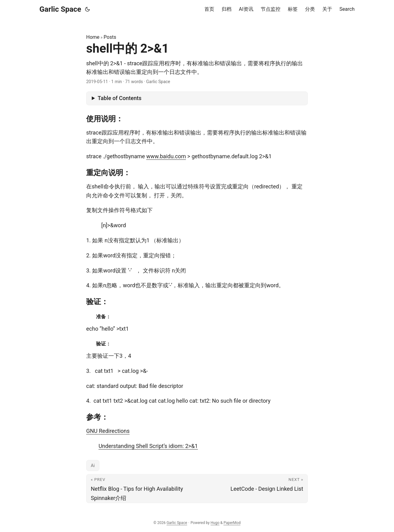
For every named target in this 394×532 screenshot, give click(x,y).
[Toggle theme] (87, 9)
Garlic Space (60, 9)
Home (93, 37)
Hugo (215, 523)
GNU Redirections (108, 431)
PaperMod (232, 523)
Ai (93, 465)
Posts (110, 37)
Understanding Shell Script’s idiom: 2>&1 (148, 446)
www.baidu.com (166, 156)
